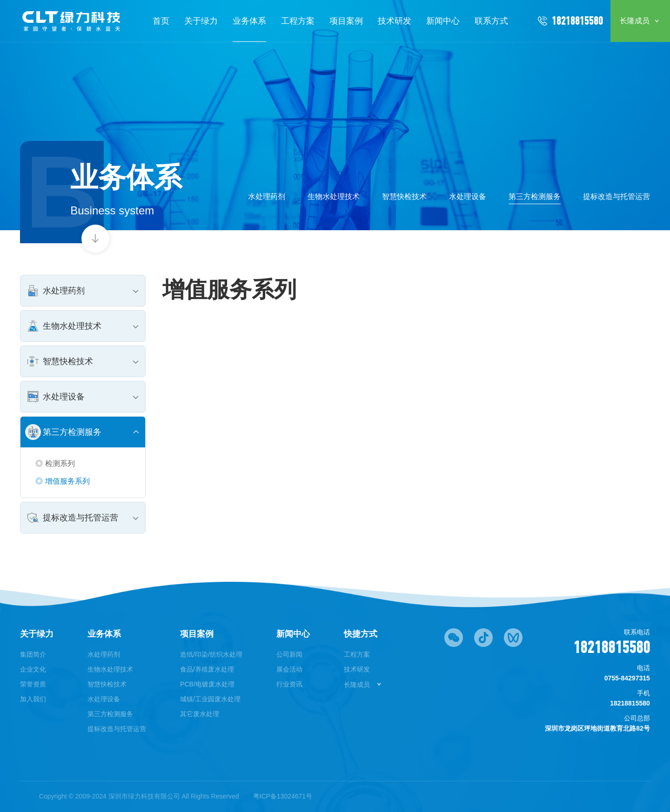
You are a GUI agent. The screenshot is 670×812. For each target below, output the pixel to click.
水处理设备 (468, 196)
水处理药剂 (267, 196)
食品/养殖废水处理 (207, 669)
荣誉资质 (33, 684)
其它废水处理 (200, 714)
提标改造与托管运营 (616, 196)
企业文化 (33, 669)
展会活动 (289, 669)
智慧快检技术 (404, 196)
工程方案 (298, 21)
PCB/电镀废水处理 (207, 684)
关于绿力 (201, 21)
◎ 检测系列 (55, 463)
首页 (161, 21)
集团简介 (33, 654)
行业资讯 (289, 684)
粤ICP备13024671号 (283, 796)
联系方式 (491, 21)
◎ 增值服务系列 (62, 481)
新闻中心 (443, 21)
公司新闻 (289, 654)
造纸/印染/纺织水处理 (211, 654)
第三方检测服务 (535, 196)
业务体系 (249, 21)
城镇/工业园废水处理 (210, 699)
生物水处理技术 (334, 196)
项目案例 (346, 21)
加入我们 (33, 699)
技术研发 (395, 21)
